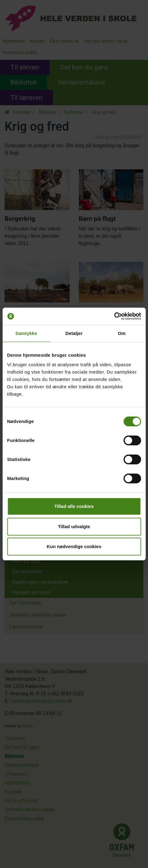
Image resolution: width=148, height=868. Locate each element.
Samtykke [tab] (26, 333)
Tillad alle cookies (74, 506)
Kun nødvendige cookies (74, 546)
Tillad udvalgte (74, 526)
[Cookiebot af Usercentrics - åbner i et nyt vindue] (114, 316)
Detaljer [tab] (74, 333)
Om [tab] (122, 333)
